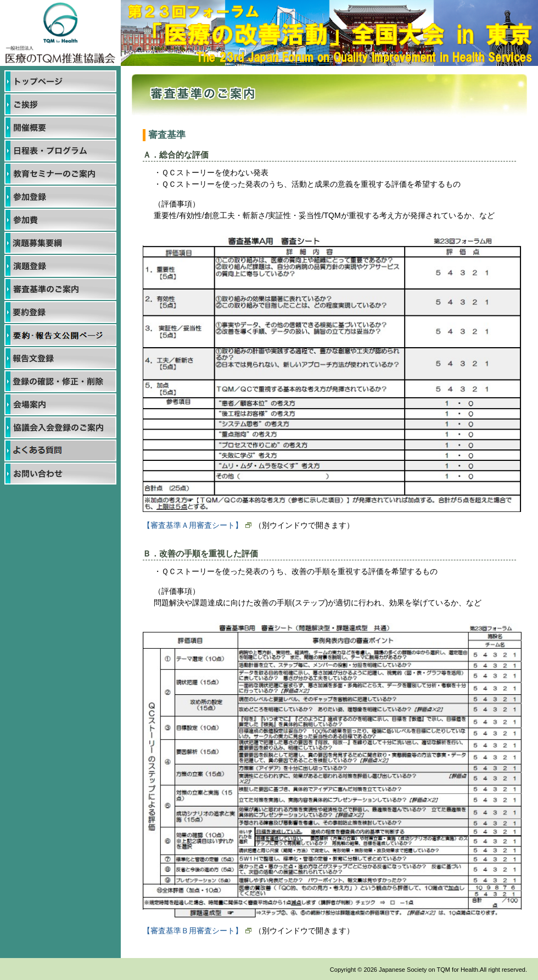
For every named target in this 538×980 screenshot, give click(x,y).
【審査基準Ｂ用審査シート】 (197, 931)
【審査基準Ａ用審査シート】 (197, 525)
